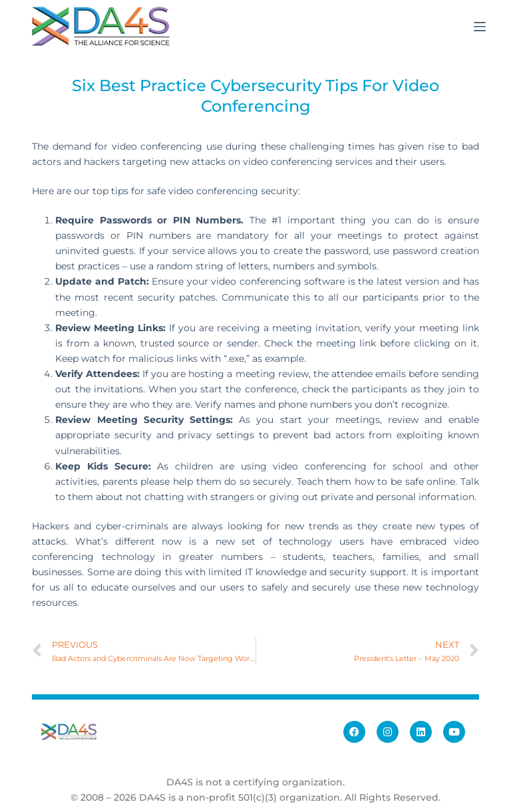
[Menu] (480, 27)
